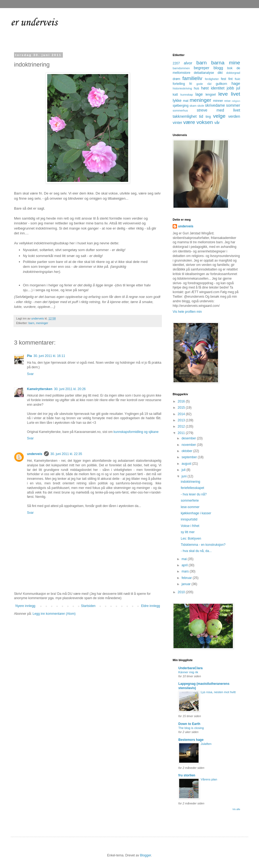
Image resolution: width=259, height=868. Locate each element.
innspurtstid (189, 519)
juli (184, 470)
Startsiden (88, 606)
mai (185, 559)
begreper (202, 68)
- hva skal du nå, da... (196, 551)
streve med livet (218, 110)
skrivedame (215, 105)
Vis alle (236, 809)
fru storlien (187, 775)
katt (175, 95)
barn (32, 323)
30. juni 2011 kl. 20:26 (70, 389)
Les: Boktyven (191, 539)
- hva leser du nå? (194, 494)
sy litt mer (188, 532)
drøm (176, 79)
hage (236, 84)
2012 (182, 426)
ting (208, 117)
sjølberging (181, 106)
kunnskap (187, 95)
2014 (182, 414)
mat (186, 101)
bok (230, 68)
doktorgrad (233, 73)
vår (217, 123)
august (187, 464)
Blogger (146, 855)
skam (193, 106)
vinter (177, 123)
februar (187, 578)
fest (224, 79)
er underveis (34, 23)
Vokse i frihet (190, 526)
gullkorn (221, 84)
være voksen (198, 122)
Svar (30, 374)
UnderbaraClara (190, 668)
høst (205, 88)
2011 (182, 433)
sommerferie (190, 501)
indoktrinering (190, 482)
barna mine (226, 63)
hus (197, 88)
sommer (233, 105)
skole (201, 106)
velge (219, 116)
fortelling (179, 84)
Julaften (206, 744)
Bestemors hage (191, 740)
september (190, 457)
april (185, 565)
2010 (182, 592)
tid (201, 116)
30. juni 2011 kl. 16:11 (49, 356)
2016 (182, 401)
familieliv (192, 78)
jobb (230, 88)
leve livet (229, 94)
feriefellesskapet (192, 488)
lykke (177, 100)
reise (227, 101)
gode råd (204, 84)
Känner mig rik (188, 672)
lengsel (211, 95)
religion (236, 101)
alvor (188, 63)
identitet (218, 88)
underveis (35, 454)
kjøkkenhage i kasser (196, 513)
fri (191, 84)
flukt (237, 79)
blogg (218, 68)
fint (230, 79)
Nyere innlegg (25, 606)
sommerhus (180, 110)
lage (199, 94)
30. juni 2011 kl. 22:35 (66, 454)
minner (218, 101)
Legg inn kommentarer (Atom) (54, 614)
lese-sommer (190, 507)
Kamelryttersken (40, 389)
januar (187, 584)
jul (238, 88)
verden (234, 116)
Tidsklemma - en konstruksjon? (203, 545)
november (189, 445)
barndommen (181, 68)
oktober (187, 451)
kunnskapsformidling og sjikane (136, 432)
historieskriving (182, 88)
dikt (220, 73)
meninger (42, 323)
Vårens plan (209, 779)
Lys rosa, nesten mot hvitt (218, 692)
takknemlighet (185, 116)
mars (186, 571)
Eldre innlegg (151, 606)
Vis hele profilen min (187, 312)
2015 (182, 408)
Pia (29, 356)
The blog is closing (191, 728)
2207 (176, 63)
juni (185, 476)
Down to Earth (189, 724)
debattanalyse (204, 73)
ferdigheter (212, 79)
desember (189, 438)
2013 (182, 420)
